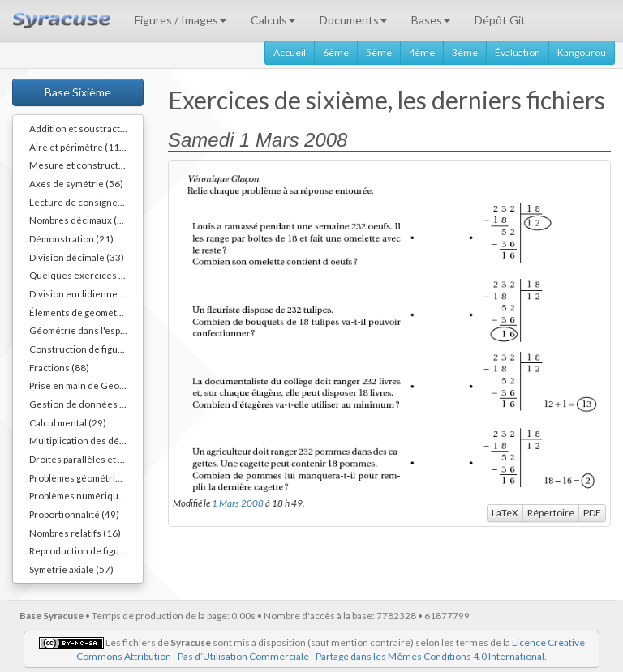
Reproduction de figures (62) (86, 550)
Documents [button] (353, 20)
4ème (422, 52)
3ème (465, 52)
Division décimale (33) (77, 257)
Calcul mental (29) (68, 422)
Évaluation (518, 52)
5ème (379, 52)
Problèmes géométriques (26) (86, 477)
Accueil (290, 52)
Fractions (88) (59, 367)
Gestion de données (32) (83, 404)
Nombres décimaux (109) (83, 220)
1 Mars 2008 (238, 503)
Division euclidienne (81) (83, 293)
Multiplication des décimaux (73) (86, 440)
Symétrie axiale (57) (71, 569)
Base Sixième (78, 92)
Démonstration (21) (71, 238)
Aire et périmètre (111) (79, 147)
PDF (592, 513)
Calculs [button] (273, 20)
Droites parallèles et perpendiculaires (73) (86, 459)
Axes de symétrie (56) (76, 183)
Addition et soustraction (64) (86, 128)
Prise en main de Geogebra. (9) (86, 385)
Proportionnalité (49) (74, 514)
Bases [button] (431, 20)
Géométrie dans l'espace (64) (86, 330)
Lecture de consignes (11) (86, 202)
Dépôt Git (500, 20)
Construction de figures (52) (86, 349)
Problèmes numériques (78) (86, 495)
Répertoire (551, 513)
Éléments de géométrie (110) (86, 312)
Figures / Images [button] (180, 20)
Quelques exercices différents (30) (86, 275)
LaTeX (505, 513)
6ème (336, 52)
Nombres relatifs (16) (75, 533)
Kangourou (582, 52)
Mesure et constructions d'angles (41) (86, 165)
